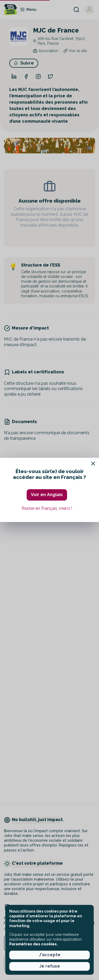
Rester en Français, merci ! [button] (47, 508)
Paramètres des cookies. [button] (34, 944)
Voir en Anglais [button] (47, 495)
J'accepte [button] (50, 955)
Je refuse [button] (50, 966)
